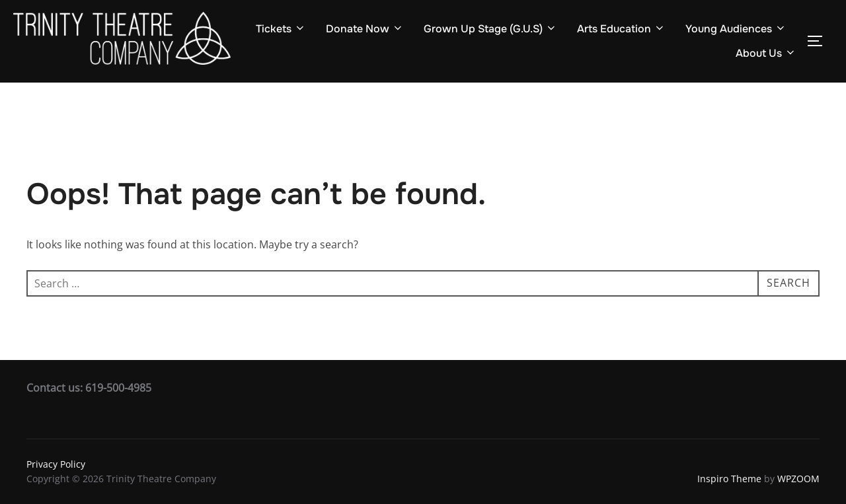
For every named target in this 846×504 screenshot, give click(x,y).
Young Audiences (736, 29)
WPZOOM (798, 479)
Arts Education (621, 29)
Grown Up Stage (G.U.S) (490, 29)
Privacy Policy (56, 464)
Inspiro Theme (729, 479)
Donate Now (365, 29)
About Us (766, 53)
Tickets (281, 29)
